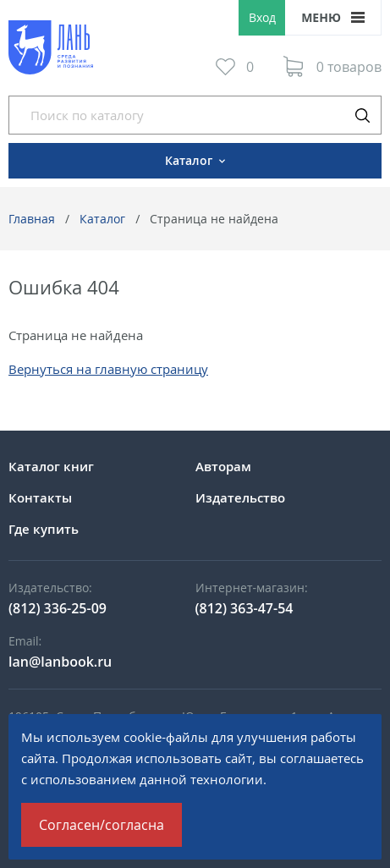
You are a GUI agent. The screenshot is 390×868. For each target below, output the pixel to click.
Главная (32, 219)
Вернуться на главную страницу (108, 369)
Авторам (223, 466)
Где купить (44, 529)
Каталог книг (51, 466)
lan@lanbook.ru (60, 662)
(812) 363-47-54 (244, 608)
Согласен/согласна (102, 825)
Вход (262, 17)
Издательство (240, 497)
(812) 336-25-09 (58, 608)
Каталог (102, 219)
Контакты (40, 497)
